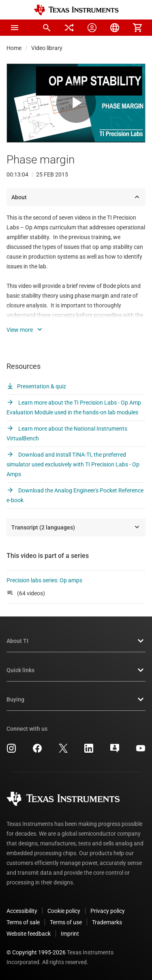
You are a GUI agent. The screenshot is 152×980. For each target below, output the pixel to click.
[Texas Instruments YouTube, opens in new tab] (141, 751)
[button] (15, 28)
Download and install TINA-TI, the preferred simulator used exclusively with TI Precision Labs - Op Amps (73, 464)
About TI (76, 641)
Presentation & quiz (36, 386)
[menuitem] (47, 28)
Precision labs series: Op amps (44, 580)
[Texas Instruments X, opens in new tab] (63, 751)
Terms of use (66, 922)
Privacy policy (108, 911)
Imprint (70, 934)
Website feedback (29, 934)
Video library (47, 48)
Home (14, 48)
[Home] (76, 10)
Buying (76, 699)
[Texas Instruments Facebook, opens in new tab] (37, 751)
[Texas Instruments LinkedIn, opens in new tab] (89, 751)
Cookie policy (64, 911)
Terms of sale (23, 922)
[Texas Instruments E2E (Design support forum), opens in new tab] (115, 751)
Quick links (76, 670)
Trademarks (107, 922)
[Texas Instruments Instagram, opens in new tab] (11, 751)
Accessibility (22, 911)
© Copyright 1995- (36, 952)
